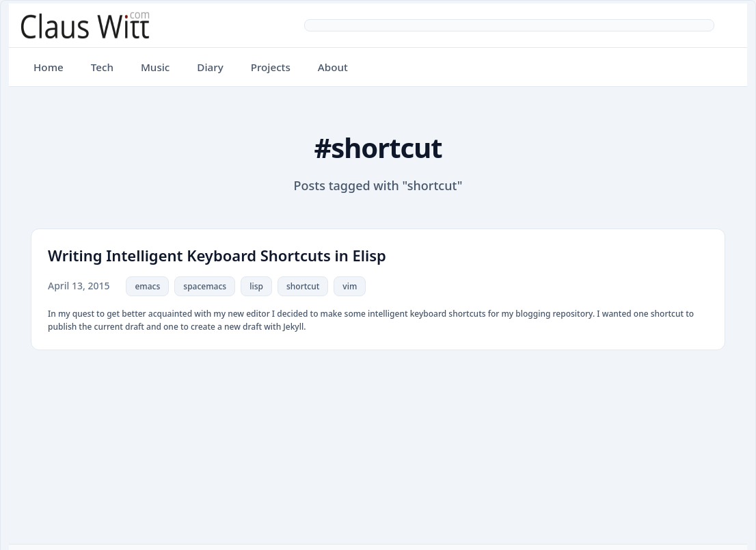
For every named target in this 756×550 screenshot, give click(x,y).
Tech (102, 67)
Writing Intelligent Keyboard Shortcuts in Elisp (217, 255)
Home (49, 67)
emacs (147, 286)
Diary (210, 67)
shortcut (303, 286)
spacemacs (205, 286)
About (333, 67)
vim (350, 286)
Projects (271, 67)
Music (155, 67)
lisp (256, 286)
